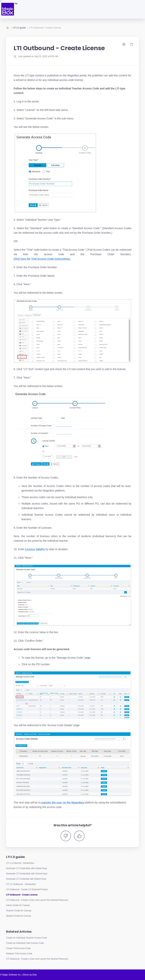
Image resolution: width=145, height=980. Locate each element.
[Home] (9, 9)
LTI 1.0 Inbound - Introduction (20, 863)
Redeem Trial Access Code (19, 954)
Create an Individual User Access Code (25, 943)
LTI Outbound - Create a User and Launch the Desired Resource (37, 900)
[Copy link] (131, 44)
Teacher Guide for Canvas (19, 911)
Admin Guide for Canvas (18, 905)
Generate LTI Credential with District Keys (26, 879)
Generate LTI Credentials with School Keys (27, 874)
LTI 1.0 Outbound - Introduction (21, 884)
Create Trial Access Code (18, 948)
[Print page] (124, 44)
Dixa (34, 975)
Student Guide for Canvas (19, 916)
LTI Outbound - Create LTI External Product (27, 889)
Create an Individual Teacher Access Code (26, 938)
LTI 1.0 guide (19, 28)
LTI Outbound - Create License (45, 28)
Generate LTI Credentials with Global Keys (27, 868)
